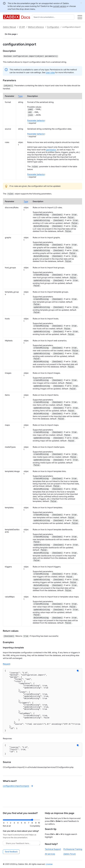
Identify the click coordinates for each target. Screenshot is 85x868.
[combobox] (54, 17)
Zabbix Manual (9, 27)
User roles (50, 72)
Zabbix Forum (70, 854)
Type (20, 96)
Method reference (36, 27)
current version (60, 6)
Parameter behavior (36, 120)
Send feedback (11, 852)
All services (50, 854)
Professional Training (73, 849)
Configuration (53, 27)
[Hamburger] (80, 17)
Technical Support (53, 849)
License (49, 864)
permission (51, 149)
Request (6, 663)
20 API (22, 27)
